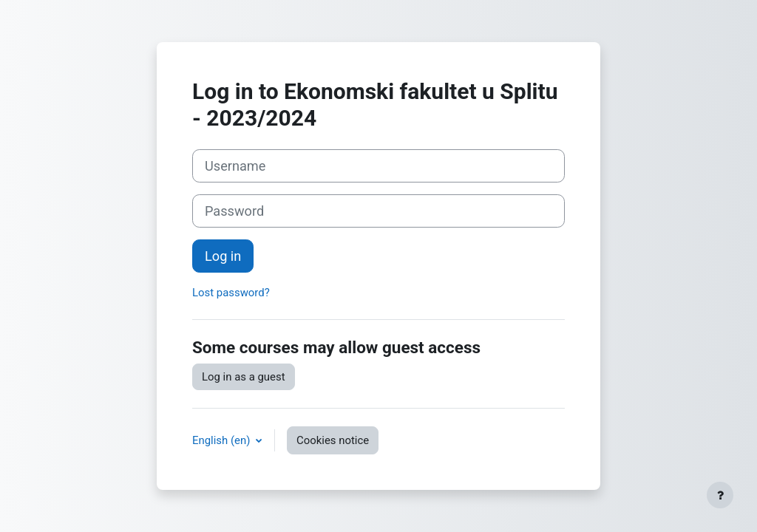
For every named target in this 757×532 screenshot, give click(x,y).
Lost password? (231, 293)
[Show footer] (720, 495)
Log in (223, 256)
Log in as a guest (244, 377)
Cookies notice (333, 440)
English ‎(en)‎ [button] (223, 440)
